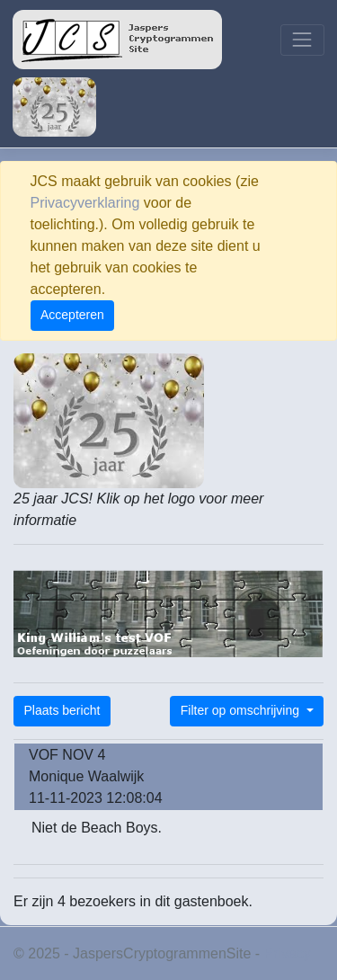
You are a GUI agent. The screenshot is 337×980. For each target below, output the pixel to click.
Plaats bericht (62, 710)
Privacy (288, 953)
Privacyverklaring (85, 203)
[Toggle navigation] (302, 40)
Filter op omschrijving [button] (242, 710)
